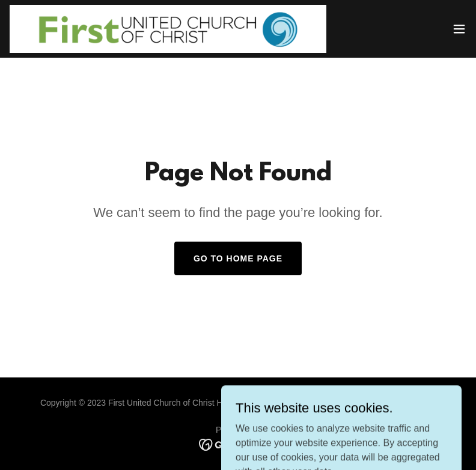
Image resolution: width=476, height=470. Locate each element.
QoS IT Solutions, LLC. (310, 403)
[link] (168, 29)
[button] (459, 29)
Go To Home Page (238, 258)
